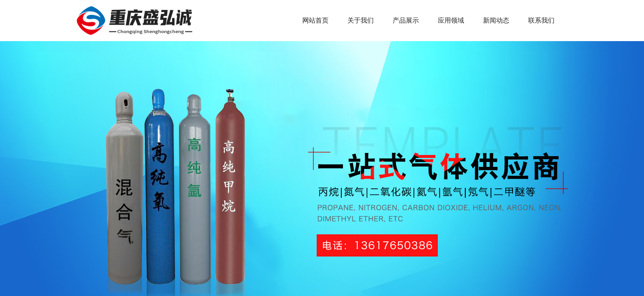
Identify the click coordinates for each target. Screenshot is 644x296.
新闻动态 (496, 20)
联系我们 (541, 20)
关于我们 (361, 20)
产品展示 (406, 20)
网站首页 (315, 20)
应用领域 (451, 20)
